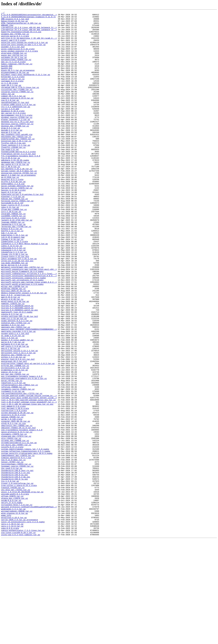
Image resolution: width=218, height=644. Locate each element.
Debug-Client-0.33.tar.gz (14, 23)
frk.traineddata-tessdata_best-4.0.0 (21, 185)
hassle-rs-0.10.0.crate (13, 226)
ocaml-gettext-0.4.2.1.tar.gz (17, 383)
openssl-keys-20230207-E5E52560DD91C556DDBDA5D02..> (29, 393)
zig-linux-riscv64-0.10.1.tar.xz (18, 637)
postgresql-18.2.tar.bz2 (14, 431)
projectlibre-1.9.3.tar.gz (15, 439)
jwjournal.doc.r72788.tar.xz (16, 270)
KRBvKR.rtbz (7, 28)
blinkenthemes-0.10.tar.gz (15, 85)
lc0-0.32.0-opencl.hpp (13, 282)
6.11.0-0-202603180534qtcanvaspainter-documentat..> (29, 15)
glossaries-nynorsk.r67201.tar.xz (19, 205)
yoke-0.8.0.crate (10, 632)
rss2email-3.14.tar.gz (13, 467)
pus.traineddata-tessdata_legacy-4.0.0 (22, 449)
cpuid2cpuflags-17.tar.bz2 (15, 121)
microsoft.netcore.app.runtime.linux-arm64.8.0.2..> (29, 336)
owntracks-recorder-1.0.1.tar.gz (18, 395)
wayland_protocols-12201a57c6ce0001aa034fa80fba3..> (29, 606)
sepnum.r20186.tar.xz (12, 498)
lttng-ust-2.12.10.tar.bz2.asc (17, 311)
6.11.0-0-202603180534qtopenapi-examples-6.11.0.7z (28, 18)
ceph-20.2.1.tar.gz (11, 100)
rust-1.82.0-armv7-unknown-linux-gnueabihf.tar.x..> (29, 480)
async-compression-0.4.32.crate (18, 56)
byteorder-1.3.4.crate (13, 90)
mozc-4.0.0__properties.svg (16, 352)
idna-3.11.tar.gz (10, 247)
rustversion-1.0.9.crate (14, 490)
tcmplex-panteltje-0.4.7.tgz (16, 547)
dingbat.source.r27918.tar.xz (17, 139)
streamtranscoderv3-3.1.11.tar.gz (19, 529)
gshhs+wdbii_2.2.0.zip (13, 218)
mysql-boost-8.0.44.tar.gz (15, 360)
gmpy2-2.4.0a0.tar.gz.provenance (18, 208)
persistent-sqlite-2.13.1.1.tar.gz (19, 419)
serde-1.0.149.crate (12, 501)
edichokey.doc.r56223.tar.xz (16, 162)
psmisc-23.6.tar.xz (11, 444)
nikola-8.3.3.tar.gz (12, 375)
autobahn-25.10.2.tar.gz (14, 67)
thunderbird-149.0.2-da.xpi (16, 570)
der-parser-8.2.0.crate (13, 134)
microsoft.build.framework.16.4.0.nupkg (22, 324)
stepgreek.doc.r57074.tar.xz (16, 521)
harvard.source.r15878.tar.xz (17, 223)
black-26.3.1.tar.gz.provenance (18, 82)
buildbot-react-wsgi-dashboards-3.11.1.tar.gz (26, 87)
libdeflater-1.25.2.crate (14, 288)
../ (3, 13)
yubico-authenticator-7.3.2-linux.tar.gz (23, 634)
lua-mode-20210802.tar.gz (14, 313)
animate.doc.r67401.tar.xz (15, 39)
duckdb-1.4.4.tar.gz (12, 154)
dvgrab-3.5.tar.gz (11, 157)
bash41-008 (7, 77)
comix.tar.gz (8, 110)
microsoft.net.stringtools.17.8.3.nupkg (22, 334)
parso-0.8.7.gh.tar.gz (13, 408)
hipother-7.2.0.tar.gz (13, 234)
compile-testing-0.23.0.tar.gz (17, 116)
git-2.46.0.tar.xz (11, 198)
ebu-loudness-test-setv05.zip (17, 159)
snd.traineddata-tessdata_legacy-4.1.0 (22, 514)
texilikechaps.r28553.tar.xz (16, 555)
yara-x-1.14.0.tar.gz (12, 629)
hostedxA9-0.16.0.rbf (12, 241)
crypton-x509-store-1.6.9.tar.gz (18, 123)
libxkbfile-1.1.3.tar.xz (14, 300)
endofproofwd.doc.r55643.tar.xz (18, 164)
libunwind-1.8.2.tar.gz (13, 298)
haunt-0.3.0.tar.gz (11, 229)
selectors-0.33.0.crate (13, 496)
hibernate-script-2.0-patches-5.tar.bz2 (22, 231)
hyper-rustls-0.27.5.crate (15, 244)
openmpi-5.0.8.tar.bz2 (13, 388)
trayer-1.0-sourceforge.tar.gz (17, 578)
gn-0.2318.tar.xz (10, 211)
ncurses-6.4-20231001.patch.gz (17, 367)
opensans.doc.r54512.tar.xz (16, 390)
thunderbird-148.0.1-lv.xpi (16, 565)
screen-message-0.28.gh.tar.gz (17, 493)
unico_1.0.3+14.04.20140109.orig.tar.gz (22, 588)
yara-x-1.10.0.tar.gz (12, 627)
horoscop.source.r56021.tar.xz (17, 239)
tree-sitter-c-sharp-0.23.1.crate (19, 580)
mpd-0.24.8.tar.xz (11, 354)
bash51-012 (7, 80)
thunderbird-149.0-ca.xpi (14, 568)
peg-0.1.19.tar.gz (11, 416)
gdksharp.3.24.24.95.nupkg (15, 190)
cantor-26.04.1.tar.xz (13, 92)
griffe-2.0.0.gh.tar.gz (13, 216)
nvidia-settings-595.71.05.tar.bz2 (19, 377)
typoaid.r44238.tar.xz (13, 583)
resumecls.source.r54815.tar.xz (18, 465)
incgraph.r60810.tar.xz (13, 254)
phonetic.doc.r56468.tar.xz (16, 424)
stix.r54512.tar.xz (11, 524)
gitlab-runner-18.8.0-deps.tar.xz (19, 203)
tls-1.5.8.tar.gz (10, 575)
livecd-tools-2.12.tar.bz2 (15, 306)
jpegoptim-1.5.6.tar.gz (13, 267)
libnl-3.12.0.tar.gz (12, 293)
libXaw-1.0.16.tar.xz (12, 285)
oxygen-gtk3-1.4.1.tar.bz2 (15, 398)
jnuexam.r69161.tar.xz (13, 265)
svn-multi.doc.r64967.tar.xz (16, 532)
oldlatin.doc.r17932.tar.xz (16, 385)
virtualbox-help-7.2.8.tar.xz (17, 603)
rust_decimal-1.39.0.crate (15, 488)
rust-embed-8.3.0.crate (13, 485)
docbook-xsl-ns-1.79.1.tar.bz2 (17, 144)
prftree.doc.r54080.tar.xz (15, 437)
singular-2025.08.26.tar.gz (16, 503)
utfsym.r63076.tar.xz (12, 593)
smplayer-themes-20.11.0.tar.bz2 (18, 511)
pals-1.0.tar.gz (9, 403)
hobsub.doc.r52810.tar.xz (14, 236)
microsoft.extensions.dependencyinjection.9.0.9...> (29, 329)
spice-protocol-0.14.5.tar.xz (17, 516)
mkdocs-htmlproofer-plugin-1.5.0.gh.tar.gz (24, 349)
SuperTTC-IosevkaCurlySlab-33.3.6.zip (21, 36)
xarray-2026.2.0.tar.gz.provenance (19, 621)
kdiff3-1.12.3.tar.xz (12, 275)
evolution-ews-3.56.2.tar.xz (16, 167)
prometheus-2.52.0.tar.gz (14, 442)
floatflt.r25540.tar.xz (13, 175)
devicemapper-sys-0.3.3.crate (17, 136)
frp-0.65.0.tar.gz (11, 187)
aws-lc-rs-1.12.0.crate (13, 72)
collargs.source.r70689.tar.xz (17, 108)
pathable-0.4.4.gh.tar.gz (14, 411)
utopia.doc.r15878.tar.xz (14, 596)
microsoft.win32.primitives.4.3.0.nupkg (22, 339)
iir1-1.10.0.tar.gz (11, 252)
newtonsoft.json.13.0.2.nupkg (17, 372)
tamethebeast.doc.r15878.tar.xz (18, 544)
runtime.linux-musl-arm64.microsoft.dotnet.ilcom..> (29, 475)
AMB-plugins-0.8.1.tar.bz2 (15, 21)
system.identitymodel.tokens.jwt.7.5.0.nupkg (25, 537)
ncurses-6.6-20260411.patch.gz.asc (19, 370)
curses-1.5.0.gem (10, 128)
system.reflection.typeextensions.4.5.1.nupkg (26, 539)
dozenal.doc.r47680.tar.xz (15, 149)
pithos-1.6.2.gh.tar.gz (13, 426)
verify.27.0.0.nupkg (12, 601)
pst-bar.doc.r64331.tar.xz (15, 447)
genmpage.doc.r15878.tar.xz (16, 193)
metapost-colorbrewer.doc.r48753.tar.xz (22, 318)
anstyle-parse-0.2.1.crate (15, 41)
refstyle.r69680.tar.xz (13, 462)
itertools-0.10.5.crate (13, 259)
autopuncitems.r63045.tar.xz (16, 69)
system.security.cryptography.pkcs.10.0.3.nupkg (27, 542)
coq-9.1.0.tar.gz (10, 118)
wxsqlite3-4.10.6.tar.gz (14, 619)
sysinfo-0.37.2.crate (12, 534)
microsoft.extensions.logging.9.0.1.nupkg (23, 331)
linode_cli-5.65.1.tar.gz (14, 303)
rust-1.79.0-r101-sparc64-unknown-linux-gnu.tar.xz (28, 478)
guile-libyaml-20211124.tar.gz (17, 221)
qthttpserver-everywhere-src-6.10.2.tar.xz (24, 452)
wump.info (6, 616)
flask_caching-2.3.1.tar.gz (16, 172)
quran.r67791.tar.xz (12, 455)
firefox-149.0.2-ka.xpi (13, 169)
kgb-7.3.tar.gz (9, 277)
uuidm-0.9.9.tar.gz (11, 598)
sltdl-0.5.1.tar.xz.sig (13, 506)
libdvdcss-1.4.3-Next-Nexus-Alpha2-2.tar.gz (25, 290)
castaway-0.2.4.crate (12, 95)
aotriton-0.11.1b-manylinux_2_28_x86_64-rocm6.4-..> (29, 44)
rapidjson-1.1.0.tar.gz (13, 457)
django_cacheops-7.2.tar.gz (16, 141)
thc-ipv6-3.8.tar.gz (12, 560)
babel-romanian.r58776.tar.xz (17, 74)
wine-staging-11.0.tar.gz (14, 614)
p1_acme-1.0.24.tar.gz (13, 401)
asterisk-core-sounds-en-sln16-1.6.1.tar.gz (25, 49)
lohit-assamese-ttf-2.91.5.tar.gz (19, 308)
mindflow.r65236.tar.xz (13, 344)
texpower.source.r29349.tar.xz (17, 557)
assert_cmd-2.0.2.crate (13, 46)
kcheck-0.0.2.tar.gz (12, 272)
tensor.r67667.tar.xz (12, 552)
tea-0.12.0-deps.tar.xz (13, 550)
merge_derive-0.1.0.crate (14, 316)
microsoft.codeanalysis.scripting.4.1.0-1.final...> (29, 326)
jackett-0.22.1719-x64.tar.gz (17, 262)
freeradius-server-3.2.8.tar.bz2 (18, 182)
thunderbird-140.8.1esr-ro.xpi (17, 562)
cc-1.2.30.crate (9, 98)
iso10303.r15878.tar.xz (13, 257)
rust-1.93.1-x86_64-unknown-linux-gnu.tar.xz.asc (27, 483)
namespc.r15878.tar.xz (13, 362)
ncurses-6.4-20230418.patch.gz (17, 365)
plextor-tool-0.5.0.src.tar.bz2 (18, 429)
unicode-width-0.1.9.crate (15, 591)
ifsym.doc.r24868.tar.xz (14, 249)
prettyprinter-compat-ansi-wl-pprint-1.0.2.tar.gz (28, 434)
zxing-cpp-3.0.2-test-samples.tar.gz (21, 639)
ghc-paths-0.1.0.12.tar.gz (15, 195)
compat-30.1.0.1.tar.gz (13, 113)
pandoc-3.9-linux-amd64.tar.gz (17, 406)
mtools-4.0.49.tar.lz (12, 357)
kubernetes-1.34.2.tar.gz (14, 280)
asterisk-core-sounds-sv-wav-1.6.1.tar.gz (23, 51)
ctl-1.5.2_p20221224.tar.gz (16, 126)
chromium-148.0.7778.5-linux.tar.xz (20, 103)
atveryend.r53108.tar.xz (14, 62)
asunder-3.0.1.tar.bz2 (13, 54)
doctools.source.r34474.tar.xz (17, 146)
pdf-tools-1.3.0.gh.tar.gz (15, 413)
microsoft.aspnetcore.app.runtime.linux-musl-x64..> (29, 321)
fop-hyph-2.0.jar (10, 177)
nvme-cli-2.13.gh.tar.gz (14, 380)
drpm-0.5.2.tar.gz (11, 152)
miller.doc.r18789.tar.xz (14, 342)
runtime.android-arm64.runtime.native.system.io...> (29, 473)
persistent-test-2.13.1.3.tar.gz (18, 421)
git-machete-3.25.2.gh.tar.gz (17, 200)
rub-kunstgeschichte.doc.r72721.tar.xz (22, 470)
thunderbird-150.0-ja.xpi (14, 573)
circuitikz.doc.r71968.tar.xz (17, 105)
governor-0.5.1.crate (12, 213)
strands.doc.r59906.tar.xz (15, 526)
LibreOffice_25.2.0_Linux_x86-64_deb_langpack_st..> (29, 33)
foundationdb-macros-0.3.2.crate (18, 180)
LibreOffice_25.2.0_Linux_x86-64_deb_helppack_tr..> (29, 31)
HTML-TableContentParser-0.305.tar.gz (21, 26)
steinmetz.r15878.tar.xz (14, 519)
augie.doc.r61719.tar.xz (14, 64)
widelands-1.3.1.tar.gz (13, 609)
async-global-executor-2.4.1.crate (19, 59)
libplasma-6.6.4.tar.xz (13, 295)
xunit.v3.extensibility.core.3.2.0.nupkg (23, 624)
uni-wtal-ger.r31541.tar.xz (16, 586)
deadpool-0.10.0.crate (13, 131)
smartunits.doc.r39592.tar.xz (17, 508)
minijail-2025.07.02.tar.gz (16, 347)
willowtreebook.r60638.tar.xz (17, 611)
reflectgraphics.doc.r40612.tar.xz (19, 460)
